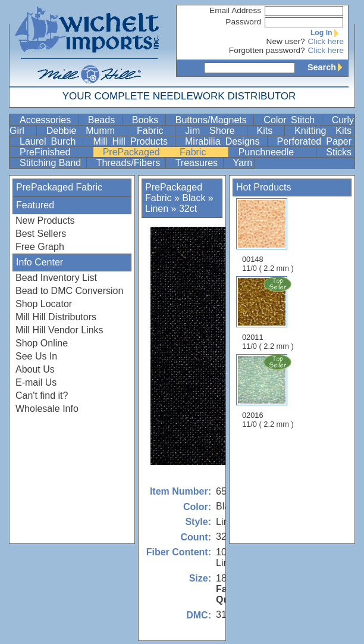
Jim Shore (214, 131)
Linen (157, 209)
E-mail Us (36, 382)
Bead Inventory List (56, 278)
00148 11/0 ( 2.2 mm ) (268, 235)
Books (148, 120)
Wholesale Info (47, 409)
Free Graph (40, 247)
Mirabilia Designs (225, 141)
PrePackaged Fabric (164, 152)
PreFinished (55, 152)
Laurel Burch (50, 141)
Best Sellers (41, 234)
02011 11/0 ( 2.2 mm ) (269, 313)
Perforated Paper (314, 141)
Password (243, 22)
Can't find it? (42, 396)
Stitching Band (52, 163)
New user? (286, 41)
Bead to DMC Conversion (69, 291)
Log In (327, 33)
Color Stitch (291, 120)
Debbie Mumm (85, 131)
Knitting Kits (323, 131)
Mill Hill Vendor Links (59, 330)
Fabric (155, 131)
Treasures (198, 163)
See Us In (36, 356)
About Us (35, 369)
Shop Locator (44, 304)
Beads (104, 120)
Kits (270, 131)
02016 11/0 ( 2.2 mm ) (269, 391)
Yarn (243, 163)
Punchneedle (276, 152)
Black (194, 198)
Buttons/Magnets (214, 120)
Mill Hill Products (133, 141)
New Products (45, 221)
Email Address (235, 10)
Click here (326, 41)
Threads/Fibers (130, 163)
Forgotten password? (267, 50)
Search (328, 67)
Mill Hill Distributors (56, 317)
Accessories (48, 120)
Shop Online (42, 343)
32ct (188, 209)
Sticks (339, 152)
